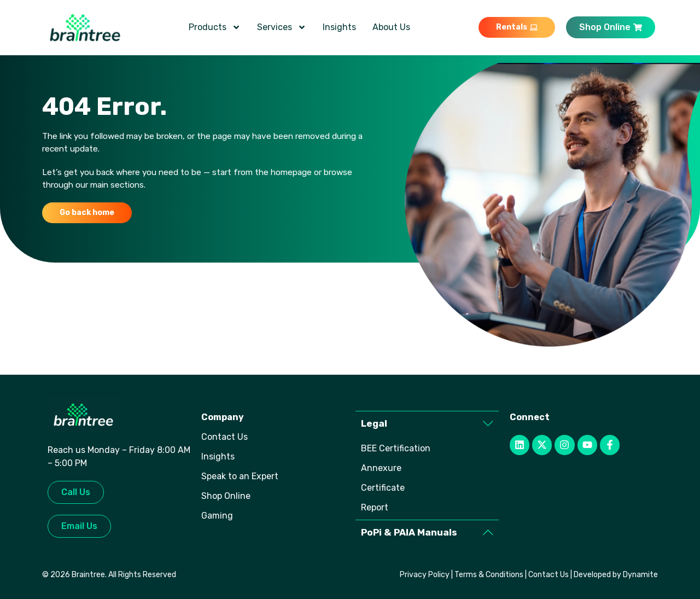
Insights (339, 27)
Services (282, 27)
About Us (391, 27)
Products (215, 27)
